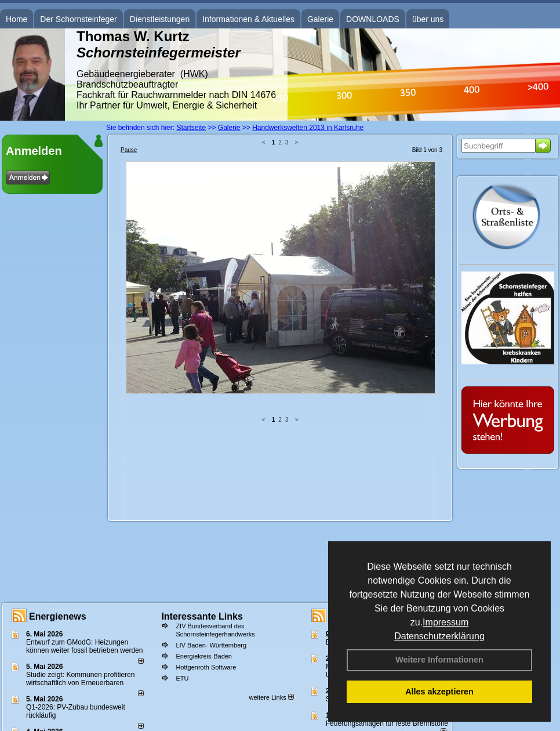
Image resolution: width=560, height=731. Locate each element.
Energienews (58, 616)
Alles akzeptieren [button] (439, 692)
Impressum (446, 622)
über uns (428, 19)
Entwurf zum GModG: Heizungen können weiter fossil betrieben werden (84, 646)
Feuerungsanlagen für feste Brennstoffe (387, 723)
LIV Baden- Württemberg (211, 645)
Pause (129, 150)
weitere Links (271, 697)
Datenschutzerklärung (439, 636)
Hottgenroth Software (206, 667)
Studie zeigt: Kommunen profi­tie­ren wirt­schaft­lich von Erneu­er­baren (80, 679)
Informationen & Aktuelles (248, 19)
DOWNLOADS (373, 19)
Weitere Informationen (439, 660)
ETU (182, 678)
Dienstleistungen (160, 19)
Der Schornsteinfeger (78, 19)
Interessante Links (202, 616)
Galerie (320, 19)
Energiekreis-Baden (204, 656)
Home (17, 19)
